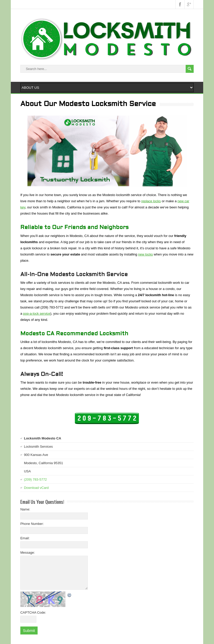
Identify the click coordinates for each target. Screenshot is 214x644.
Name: (25, 509)
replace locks (151, 201)
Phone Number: (32, 524)
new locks (145, 254)
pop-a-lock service (37, 314)
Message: (28, 553)
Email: (25, 538)
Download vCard (36, 488)
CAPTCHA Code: (33, 612)
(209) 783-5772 (35, 479)
